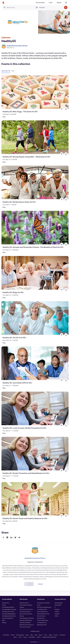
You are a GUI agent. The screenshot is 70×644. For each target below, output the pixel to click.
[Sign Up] (59, 3)
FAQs (3, 620)
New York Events (41, 616)
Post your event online (25, 627)
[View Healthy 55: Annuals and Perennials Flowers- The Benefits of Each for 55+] (35, 228)
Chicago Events (41, 618)
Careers (41, 635)
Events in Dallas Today (43, 620)
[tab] (6, 71)
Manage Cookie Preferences (49, 637)
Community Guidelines (8, 618)
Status (15, 637)
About (27, 635)
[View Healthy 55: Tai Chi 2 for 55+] (35, 318)
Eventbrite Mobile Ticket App (9, 609)
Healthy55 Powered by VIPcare (17, 46)
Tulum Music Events (42, 609)
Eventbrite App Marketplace (9, 614)
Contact (40, 584)
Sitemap (4, 622)
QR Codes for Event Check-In (27, 625)
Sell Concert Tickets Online (26, 609)
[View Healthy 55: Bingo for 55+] (35, 273)
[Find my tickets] (40, 3)
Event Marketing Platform (8, 607)
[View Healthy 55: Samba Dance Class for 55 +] (35, 182)
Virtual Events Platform (25, 622)
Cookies (39, 637)
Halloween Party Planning (26, 620)
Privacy (25, 637)
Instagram (57, 614)
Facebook (57, 609)
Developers (63, 635)
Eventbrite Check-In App (8, 612)
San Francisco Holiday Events (44, 607)
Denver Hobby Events (42, 612)
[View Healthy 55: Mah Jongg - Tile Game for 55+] (35, 92)
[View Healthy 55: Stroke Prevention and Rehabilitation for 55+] (35, 454)
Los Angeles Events (42, 622)
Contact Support (59, 603)
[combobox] (51, 7)
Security (56, 635)
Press (46, 635)
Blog (32, 635)
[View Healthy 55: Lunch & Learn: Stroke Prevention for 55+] (35, 408)
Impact (50, 635)
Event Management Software (27, 618)
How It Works (6, 635)
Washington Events (42, 625)
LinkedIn (57, 612)
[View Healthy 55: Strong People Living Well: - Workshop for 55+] (35, 137)
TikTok (56, 616)
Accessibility (32, 637)
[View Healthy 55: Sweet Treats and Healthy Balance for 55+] (35, 499)
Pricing (4, 605)
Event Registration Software (9, 616)
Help (36, 635)
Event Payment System (25, 612)
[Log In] (51, 3)
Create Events (6, 603)
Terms (20, 637)
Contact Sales (58, 605)
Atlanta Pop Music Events (43, 614)
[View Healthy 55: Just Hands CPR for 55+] (35, 363)
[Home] (3, 3)
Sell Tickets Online (24, 603)
